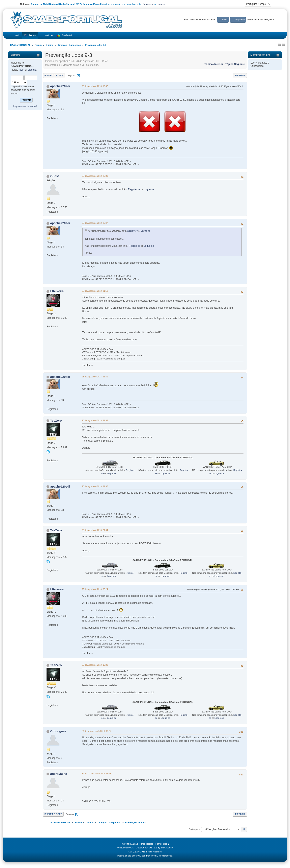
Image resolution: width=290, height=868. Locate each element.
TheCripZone (167, 848)
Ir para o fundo (54, 75)
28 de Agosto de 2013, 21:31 (95, 377)
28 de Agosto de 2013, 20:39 (95, 176)
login (22, 70)
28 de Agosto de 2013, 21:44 (95, 530)
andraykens (59, 774)
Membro (15, 55)
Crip (132, 848)
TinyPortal (125, 844)
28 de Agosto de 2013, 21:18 (95, 291)
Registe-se (148, 4)
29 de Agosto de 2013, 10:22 (95, 665)
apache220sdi (60, 86)
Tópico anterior (214, 64)
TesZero (56, 420)
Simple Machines (154, 852)
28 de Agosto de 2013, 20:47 (95, 223)
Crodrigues (58, 731)
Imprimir (240, 75)
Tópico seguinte (235, 64)
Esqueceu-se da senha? (25, 106)
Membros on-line (260, 55)
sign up (32, 70)
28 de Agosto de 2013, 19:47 (95, 86)
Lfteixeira (57, 291)
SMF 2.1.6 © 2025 (137, 852)
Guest (55, 176)
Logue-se (161, 4)
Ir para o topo (53, 814)
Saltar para (194, 829)
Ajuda (134, 844)
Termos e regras (146, 844)
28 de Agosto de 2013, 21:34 (95, 420)
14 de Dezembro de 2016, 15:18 (97, 774)
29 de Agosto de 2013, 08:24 (95, 589)
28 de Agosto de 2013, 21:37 (95, 486)
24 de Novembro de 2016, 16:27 (97, 731)
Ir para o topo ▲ (162, 844)
